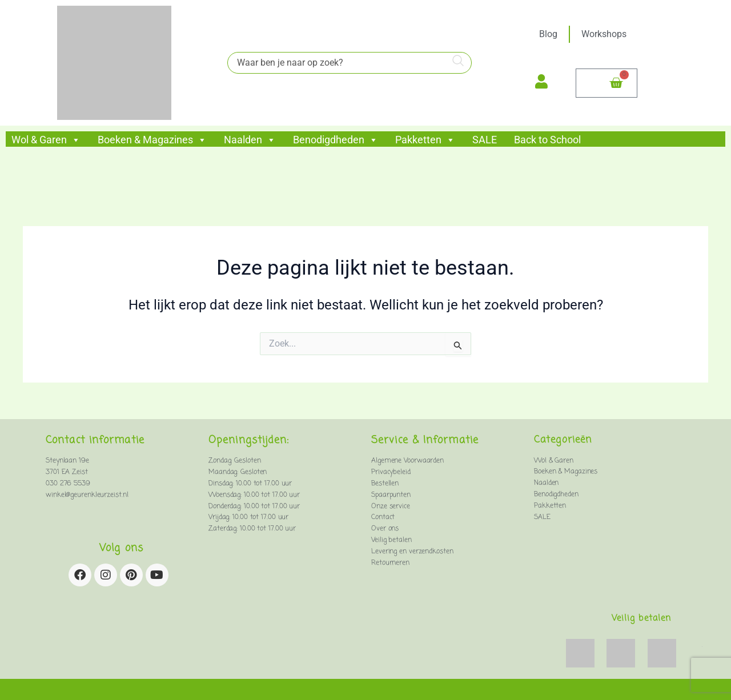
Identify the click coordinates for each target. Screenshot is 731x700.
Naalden (250, 140)
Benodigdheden (336, 140)
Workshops (604, 34)
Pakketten (425, 140)
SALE (485, 140)
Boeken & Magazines (152, 140)
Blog (548, 34)
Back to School (547, 140)
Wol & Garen (46, 140)
